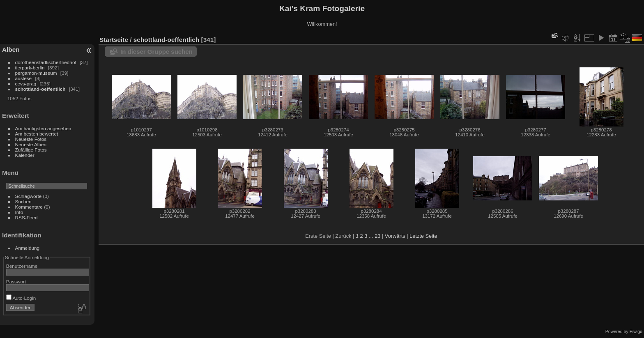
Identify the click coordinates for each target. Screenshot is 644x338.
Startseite (114, 40)
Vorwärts (395, 236)
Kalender (25, 155)
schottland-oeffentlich (40, 89)
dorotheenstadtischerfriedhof (46, 62)
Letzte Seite (423, 236)
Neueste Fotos (31, 139)
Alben (11, 49)
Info (19, 212)
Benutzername (22, 266)
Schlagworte (29, 196)
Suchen (23, 201)
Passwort (16, 282)
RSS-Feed (26, 217)
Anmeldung (28, 248)
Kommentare (29, 207)
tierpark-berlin (30, 68)
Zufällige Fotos (31, 150)
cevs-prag (26, 84)
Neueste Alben (31, 144)
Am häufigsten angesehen (43, 128)
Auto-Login (21, 298)
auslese (24, 78)
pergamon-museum (36, 73)
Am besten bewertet (37, 134)
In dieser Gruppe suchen (156, 52)
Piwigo (636, 331)
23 (377, 236)
